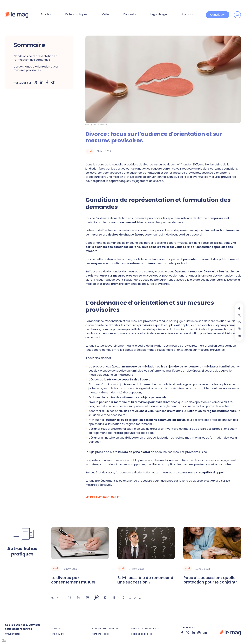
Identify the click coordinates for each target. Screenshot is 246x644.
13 (70, 598)
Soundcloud (239, 336)
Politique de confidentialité (145, 629)
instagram (239, 329)
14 (79, 598)
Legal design (159, 14)
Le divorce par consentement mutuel (73, 580)
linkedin (239, 322)
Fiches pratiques (76, 14)
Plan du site (58, 634)
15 (88, 598)
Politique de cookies (142, 634)
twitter (239, 315)
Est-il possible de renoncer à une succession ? (145, 580)
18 (114, 598)
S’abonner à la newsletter (105, 629)
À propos (187, 14)
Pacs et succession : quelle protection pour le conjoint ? (211, 580)
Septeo (17, 634)
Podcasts (130, 14)
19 (123, 598)
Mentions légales (101, 634)
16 (96, 598)
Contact (57, 629)
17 (105, 598)
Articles (46, 14)
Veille (105, 14)
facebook (239, 308)
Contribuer (218, 15)
